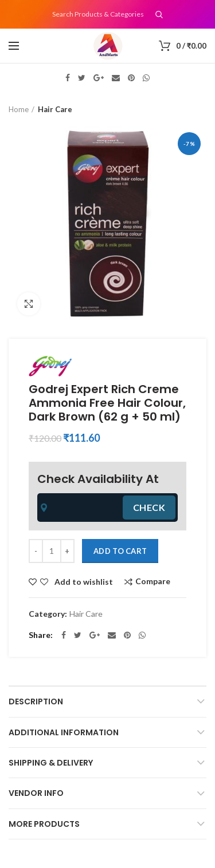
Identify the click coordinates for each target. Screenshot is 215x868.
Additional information (64, 732)
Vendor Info (36, 793)
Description (36, 701)
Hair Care (55, 109)
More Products (44, 824)
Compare (153, 582)
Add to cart (120, 551)
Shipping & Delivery (51, 763)
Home (19, 109)
